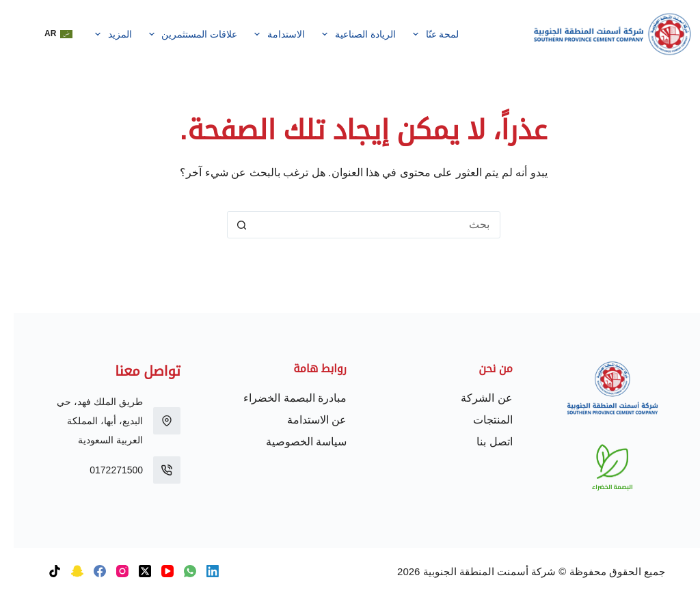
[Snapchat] (64, 571)
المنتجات (479, 420)
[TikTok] (41, 571)
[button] (45, 34)
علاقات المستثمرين (177, 34)
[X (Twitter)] (131, 571)
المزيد (97, 34)
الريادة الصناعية (343, 34)
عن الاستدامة (303, 420)
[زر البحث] (228, 225)
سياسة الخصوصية (293, 442)
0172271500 (103, 470)
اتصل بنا (481, 442)
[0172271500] (153, 470)
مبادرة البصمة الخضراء (281, 398)
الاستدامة (264, 34)
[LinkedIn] (199, 571)
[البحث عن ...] (364, 225)
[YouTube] (154, 571)
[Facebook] (86, 571)
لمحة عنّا (419, 34)
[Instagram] (109, 571)
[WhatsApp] (176, 571)
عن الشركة (473, 398)
